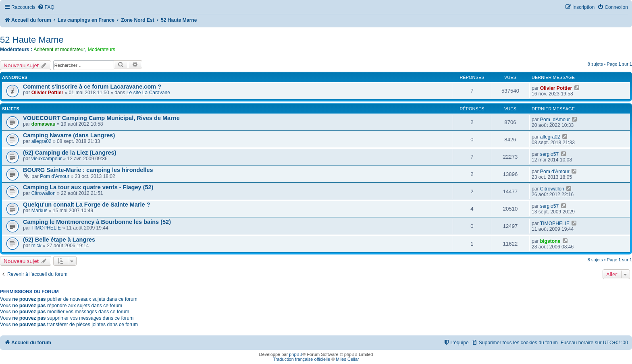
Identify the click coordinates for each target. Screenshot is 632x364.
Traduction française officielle (301, 359)
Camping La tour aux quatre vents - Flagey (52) (88, 187)
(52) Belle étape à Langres (59, 240)
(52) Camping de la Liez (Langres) (70, 153)
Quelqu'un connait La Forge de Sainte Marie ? (87, 205)
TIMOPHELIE (46, 228)
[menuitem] (46, 7)
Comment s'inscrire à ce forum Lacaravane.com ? (92, 87)
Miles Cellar (347, 359)
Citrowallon (44, 193)
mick (36, 246)
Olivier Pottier (47, 93)
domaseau (44, 124)
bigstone (550, 241)
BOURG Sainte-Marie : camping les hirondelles (88, 170)
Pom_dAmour (555, 120)
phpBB (296, 354)
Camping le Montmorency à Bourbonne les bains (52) (97, 222)
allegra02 (42, 141)
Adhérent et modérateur (59, 50)
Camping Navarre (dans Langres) (69, 135)
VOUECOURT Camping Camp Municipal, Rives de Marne (101, 118)
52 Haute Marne (32, 40)
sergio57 (549, 154)
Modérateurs (102, 50)
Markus (39, 211)
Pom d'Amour (55, 176)
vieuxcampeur (47, 159)
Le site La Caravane (148, 93)
